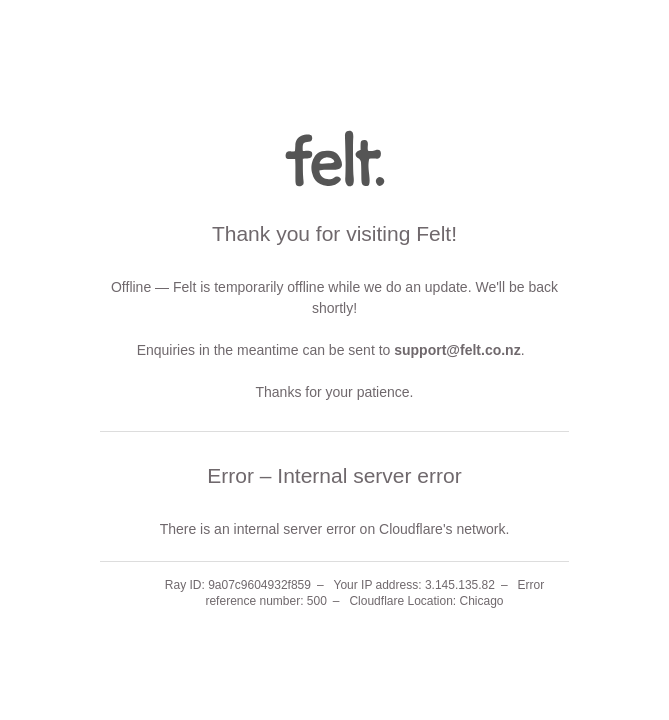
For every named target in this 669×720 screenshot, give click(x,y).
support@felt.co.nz (457, 350)
